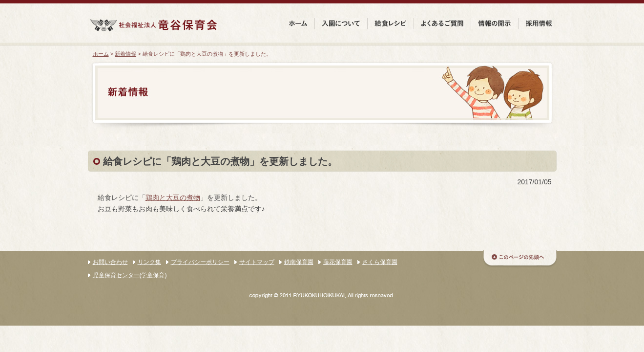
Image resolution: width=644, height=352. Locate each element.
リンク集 (149, 262)
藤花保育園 (338, 262)
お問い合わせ (110, 262)
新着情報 (125, 54)
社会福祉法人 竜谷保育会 (153, 25)
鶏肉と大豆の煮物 (173, 198)
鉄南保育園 (299, 262)
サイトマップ (257, 262)
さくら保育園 (380, 262)
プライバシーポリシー (200, 262)
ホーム (101, 54)
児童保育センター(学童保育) (130, 275)
